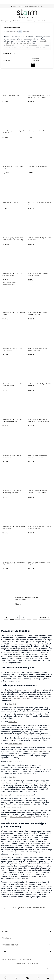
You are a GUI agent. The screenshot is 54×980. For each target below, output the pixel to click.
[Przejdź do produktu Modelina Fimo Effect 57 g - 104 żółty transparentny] (40, 227)
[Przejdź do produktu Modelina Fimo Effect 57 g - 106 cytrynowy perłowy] (14, 263)
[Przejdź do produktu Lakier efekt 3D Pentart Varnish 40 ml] (40, 156)
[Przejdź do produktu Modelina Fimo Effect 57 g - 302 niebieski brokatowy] (40, 302)
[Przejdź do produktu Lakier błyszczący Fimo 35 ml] (40, 120)
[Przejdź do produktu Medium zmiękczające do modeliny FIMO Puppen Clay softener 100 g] (14, 227)
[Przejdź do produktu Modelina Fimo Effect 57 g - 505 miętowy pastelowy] (14, 373)
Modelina (4, 725)
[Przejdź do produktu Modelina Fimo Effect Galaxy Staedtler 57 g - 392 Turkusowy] (40, 552)
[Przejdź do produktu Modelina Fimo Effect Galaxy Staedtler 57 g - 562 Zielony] (27, 587)
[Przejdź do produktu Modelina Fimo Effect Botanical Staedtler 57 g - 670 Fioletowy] (40, 480)
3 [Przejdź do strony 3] (23, 617)
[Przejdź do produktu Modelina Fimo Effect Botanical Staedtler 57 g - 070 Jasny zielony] (40, 409)
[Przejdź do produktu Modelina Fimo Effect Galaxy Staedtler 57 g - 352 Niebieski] (14, 552)
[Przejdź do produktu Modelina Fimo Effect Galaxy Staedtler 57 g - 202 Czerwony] (40, 516)
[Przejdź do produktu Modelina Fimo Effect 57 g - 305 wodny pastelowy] (14, 338)
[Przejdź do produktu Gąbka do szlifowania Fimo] (14, 85)
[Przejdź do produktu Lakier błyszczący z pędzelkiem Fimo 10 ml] (14, 156)
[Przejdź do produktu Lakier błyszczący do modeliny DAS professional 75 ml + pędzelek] (40, 85)
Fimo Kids (12, 777)
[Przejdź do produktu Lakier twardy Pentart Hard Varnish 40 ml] (40, 192)
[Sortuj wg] (41, 61)
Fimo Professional (15, 744)
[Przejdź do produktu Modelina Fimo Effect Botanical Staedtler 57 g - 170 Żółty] (14, 445)
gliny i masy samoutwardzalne (19, 698)
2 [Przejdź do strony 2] (18, 617)
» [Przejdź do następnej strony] (44, 617)
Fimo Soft (12, 704)
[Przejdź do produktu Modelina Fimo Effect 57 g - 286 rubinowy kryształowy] (40, 263)
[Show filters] (15, 61)
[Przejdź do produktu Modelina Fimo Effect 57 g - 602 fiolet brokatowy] (40, 373)
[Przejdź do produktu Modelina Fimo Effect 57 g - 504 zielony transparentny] (40, 338)
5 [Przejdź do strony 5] (35, 617)
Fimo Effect (13, 722)
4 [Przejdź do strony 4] (29, 617)
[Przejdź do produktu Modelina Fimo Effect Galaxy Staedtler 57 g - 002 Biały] (14, 516)
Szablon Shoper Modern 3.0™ (10, 960)
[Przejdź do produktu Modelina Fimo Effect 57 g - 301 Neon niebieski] (14, 302)
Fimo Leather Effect (16, 761)
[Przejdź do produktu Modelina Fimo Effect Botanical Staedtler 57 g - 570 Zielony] (14, 480)
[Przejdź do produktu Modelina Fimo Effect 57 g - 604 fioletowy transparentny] (14, 409)
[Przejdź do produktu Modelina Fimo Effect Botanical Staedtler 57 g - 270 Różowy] (40, 445)
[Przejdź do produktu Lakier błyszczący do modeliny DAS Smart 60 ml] (14, 120)
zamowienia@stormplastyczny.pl (33, 6)
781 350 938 (16, 6)
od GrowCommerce (25, 960)
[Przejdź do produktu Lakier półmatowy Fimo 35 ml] (14, 192)
